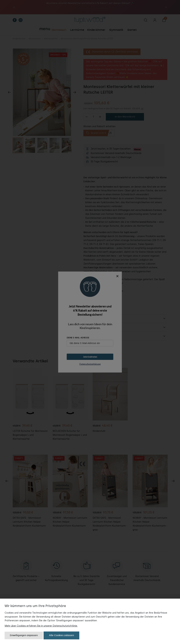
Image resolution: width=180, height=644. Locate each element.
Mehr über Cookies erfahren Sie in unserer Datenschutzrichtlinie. (41, 626)
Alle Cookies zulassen (61, 635)
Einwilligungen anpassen (24, 635)
